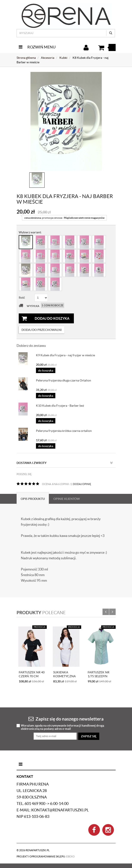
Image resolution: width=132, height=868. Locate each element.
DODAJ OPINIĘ (82, 484)
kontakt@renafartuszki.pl (60, 810)
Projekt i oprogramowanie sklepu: (46, 856)
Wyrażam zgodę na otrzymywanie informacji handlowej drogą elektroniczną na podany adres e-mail (62, 727)
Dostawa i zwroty (65, 463)
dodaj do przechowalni (42, 330)
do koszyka (46, 370)
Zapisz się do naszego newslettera (66, 719)
